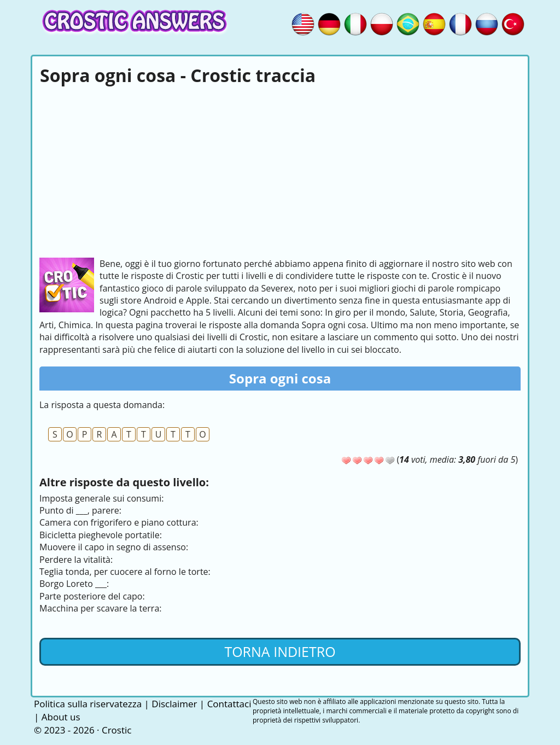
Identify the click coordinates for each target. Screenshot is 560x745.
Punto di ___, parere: (80, 510)
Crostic (116, 730)
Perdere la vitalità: (76, 560)
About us (61, 717)
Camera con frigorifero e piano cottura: (119, 522)
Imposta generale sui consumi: (101, 498)
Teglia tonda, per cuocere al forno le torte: (125, 572)
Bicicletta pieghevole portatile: (101, 535)
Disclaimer (174, 704)
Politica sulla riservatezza (88, 704)
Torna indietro (280, 651)
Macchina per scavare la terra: (100, 608)
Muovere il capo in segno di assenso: (114, 547)
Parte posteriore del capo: (92, 596)
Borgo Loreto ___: (74, 584)
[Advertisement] (280, 170)
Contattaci (229, 704)
